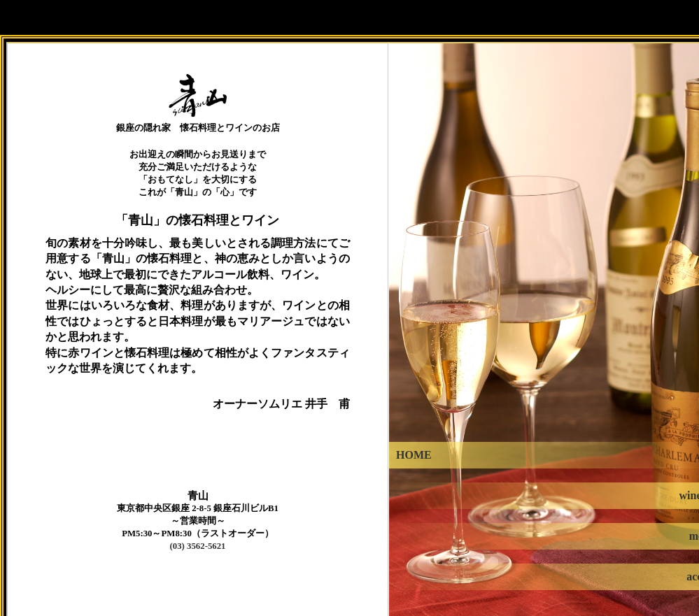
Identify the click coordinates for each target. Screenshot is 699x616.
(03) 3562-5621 (198, 546)
